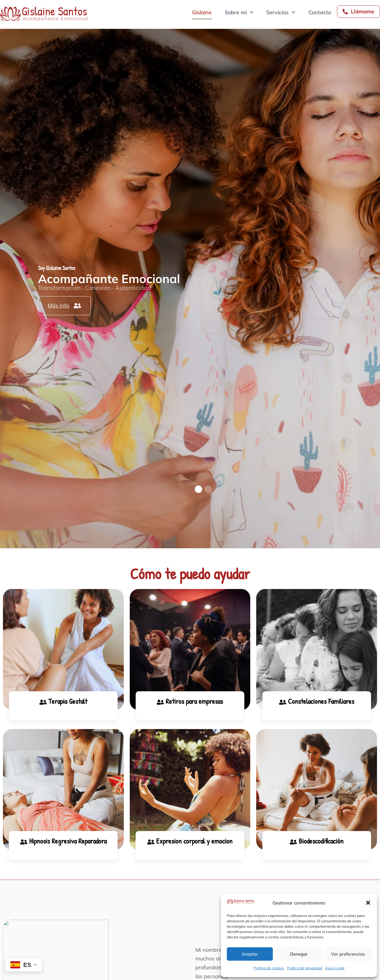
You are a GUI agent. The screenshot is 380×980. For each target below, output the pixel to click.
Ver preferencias (348, 954)
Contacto (320, 12)
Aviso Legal (335, 968)
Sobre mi (239, 12)
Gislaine (202, 12)
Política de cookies (269, 968)
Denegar (299, 954)
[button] (368, 903)
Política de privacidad (305, 968)
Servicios (281, 12)
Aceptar (250, 954)
